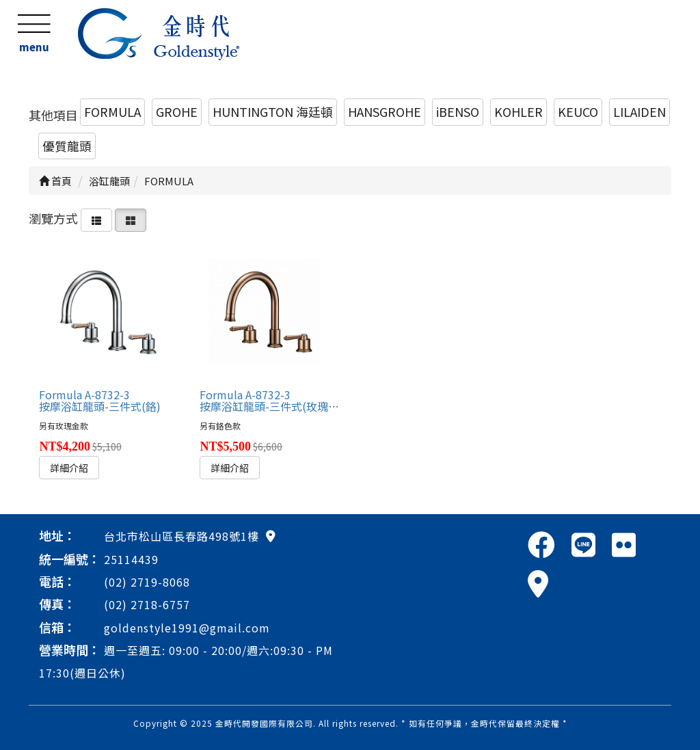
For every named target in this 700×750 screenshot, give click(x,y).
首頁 (55, 181)
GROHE (177, 111)
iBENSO (458, 111)
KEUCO (578, 111)
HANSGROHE (385, 111)
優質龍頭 (67, 146)
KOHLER (519, 111)
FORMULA (112, 111)
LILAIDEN (640, 111)
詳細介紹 (69, 468)
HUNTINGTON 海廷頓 (273, 111)
